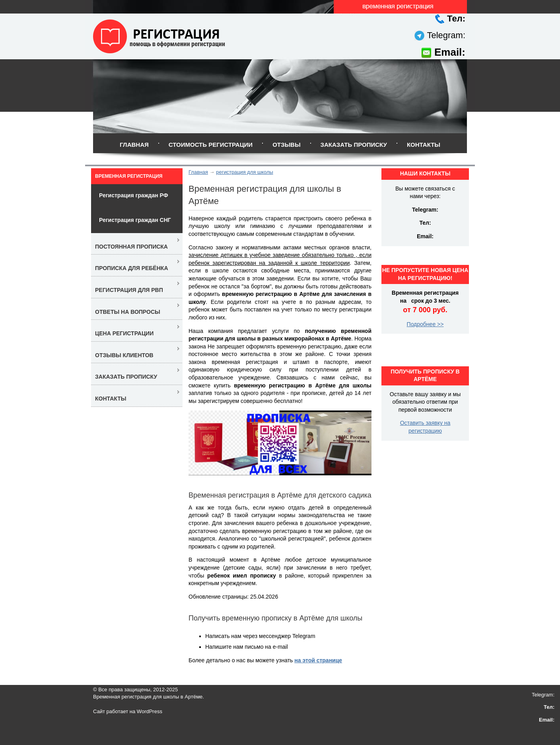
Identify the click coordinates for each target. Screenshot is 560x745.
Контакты (424, 145)
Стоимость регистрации (211, 145)
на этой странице (318, 660)
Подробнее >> (425, 324)
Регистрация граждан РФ (134, 195)
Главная (134, 145)
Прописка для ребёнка (132, 268)
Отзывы (286, 145)
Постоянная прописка (131, 247)
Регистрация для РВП (129, 290)
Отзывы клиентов (124, 355)
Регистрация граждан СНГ (135, 220)
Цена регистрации (124, 333)
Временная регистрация (129, 176)
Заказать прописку (354, 145)
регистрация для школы (244, 172)
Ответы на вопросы (128, 312)
